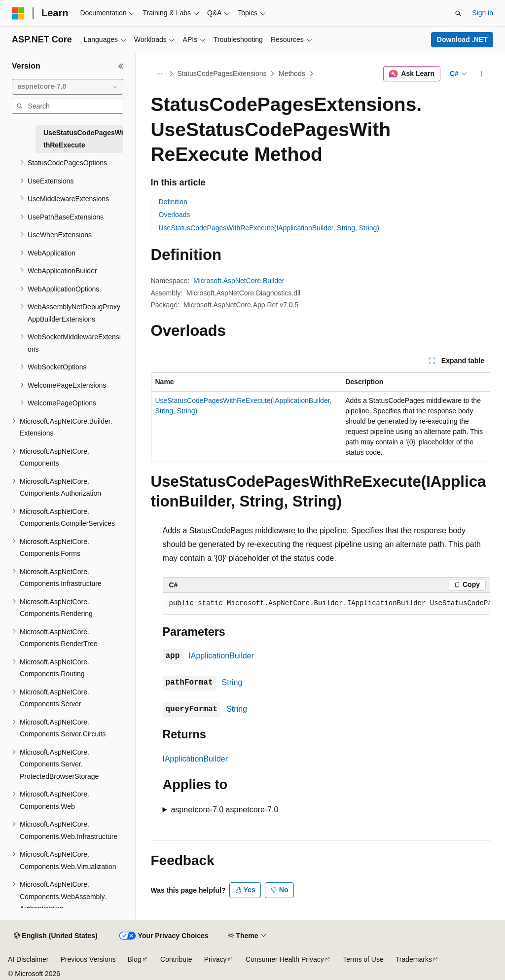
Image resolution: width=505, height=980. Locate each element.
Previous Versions (88, 959)
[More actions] (481, 74)
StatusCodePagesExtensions (222, 73)
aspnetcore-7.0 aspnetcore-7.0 (224, 810)
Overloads (175, 215)
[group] (326, 604)
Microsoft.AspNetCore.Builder (239, 281)
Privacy (216, 959)
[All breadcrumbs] (160, 74)
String (232, 682)
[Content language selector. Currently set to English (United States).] (55, 936)
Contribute (176, 959)
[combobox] (68, 87)
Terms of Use (363, 959)
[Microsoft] (18, 13)
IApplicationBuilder (221, 656)
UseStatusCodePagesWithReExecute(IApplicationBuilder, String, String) (269, 228)
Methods (292, 73)
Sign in (483, 13)
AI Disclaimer (28, 959)
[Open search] (458, 13)
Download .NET (462, 39)
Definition (173, 202)
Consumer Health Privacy (285, 959)
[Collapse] (121, 66)
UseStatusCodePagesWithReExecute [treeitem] (83, 139)
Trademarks (414, 959)
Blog (135, 959)
